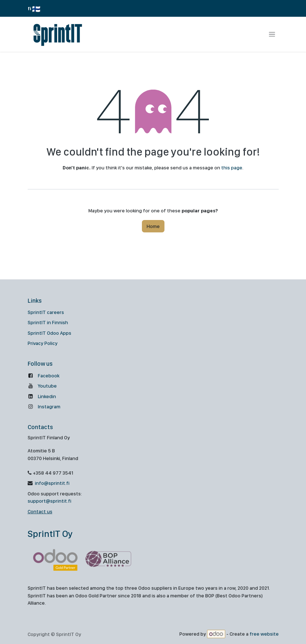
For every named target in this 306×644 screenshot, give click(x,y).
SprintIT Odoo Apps (49, 333)
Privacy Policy (43, 343)
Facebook (49, 376)
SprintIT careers (46, 312)
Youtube (47, 386)
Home (153, 226)
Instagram (49, 407)
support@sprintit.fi (49, 501)
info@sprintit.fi (52, 483)
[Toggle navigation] (272, 34)
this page (232, 168)
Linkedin (47, 396)
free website (264, 634)
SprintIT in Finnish (48, 322)
